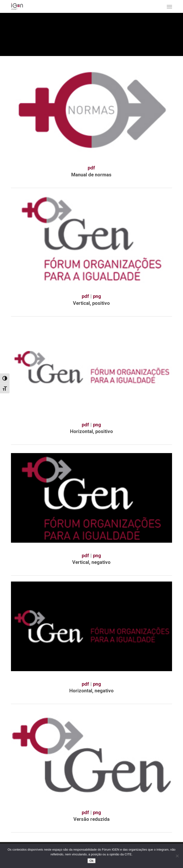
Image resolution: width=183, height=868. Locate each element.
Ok (91, 861)
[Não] (177, 856)
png (97, 296)
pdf (91, 168)
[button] (169, 6)
